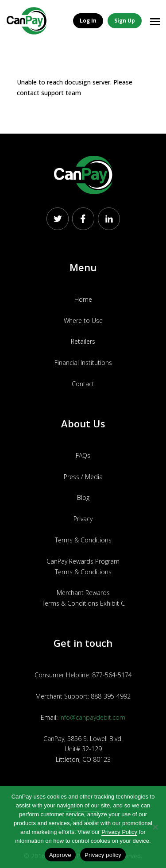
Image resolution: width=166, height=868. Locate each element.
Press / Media (83, 477)
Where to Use (83, 321)
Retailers (83, 341)
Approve (60, 855)
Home (83, 299)
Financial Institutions (83, 363)
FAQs (83, 455)
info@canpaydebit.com (92, 717)
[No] (155, 827)
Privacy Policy (119, 832)
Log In (88, 21)
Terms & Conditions (83, 540)
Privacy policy (103, 855)
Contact (83, 384)
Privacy (83, 519)
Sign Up (125, 21)
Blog (83, 497)
